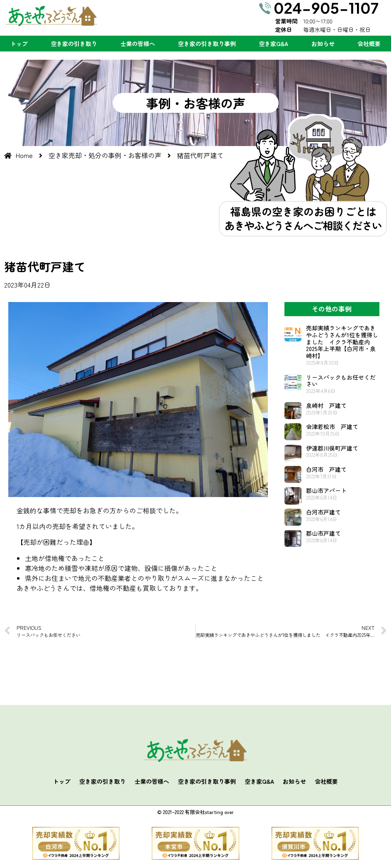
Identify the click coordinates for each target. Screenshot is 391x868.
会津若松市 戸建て (332, 427)
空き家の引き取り (74, 44)
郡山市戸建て (323, 533)
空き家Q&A (273, 44)
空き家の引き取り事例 (207, 44)
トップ (19, 44)
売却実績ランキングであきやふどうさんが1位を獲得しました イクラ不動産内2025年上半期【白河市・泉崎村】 (342, 342)
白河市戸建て (323, 512)
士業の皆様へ (138, 44)
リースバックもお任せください (341, 381)
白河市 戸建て (326, 469)
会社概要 (369, 44)
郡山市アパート (326, 490)
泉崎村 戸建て (326, 405)
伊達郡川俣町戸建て (332, 448)
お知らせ (323, 44)
